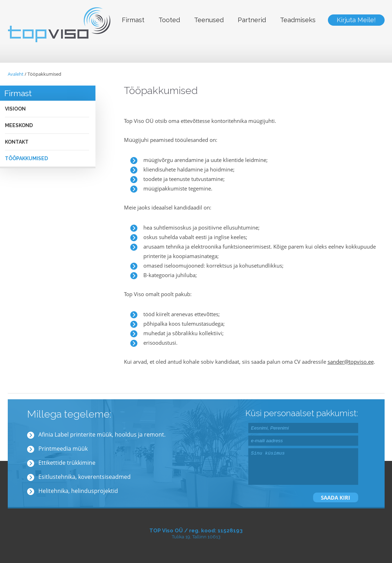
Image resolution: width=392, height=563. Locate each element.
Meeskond (19, 125)
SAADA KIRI (335, 498)
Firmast (133, 20)
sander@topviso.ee (351, 362)
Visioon (15, 109)
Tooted (169, 20)
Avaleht (16, 74)
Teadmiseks (298, 20)
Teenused (209, 20)
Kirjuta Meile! (356, 20)
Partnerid (252, 20)
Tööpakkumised (44, 74)
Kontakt (17, 142)
